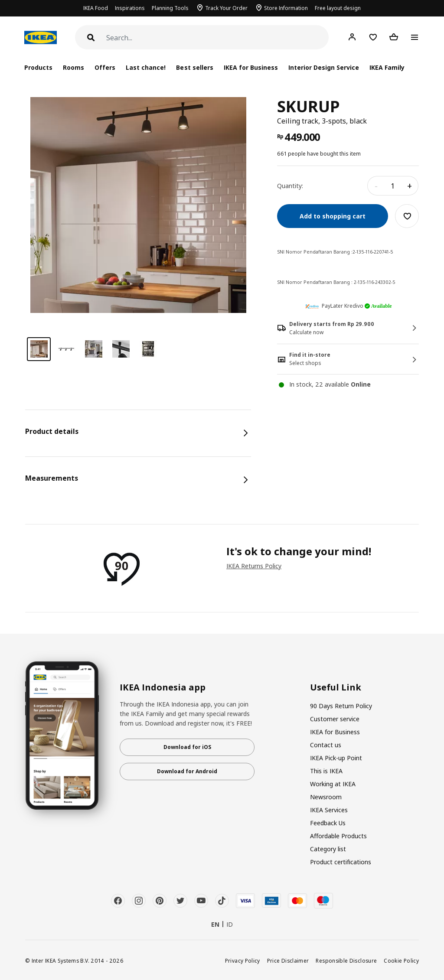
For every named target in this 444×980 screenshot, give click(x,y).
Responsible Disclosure (346, 960)
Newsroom (326, 797)
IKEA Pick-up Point (336, 758)
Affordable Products (338, 836)
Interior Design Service (324, 67)
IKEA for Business (251, 67)
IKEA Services (329, 810)
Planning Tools (170, 8)
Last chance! (146, 67)
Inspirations (130, 8)
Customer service (335, 719)
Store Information (286, 8)
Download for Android (187, 771)
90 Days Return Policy (341, 706)
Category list (328, 849)
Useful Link (336, 687)
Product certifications (341, 862)
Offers (105, 67)
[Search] (217, 38)
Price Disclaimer (288, 960)
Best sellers (194, 67)
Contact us (326, 745)
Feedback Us (328, 823)
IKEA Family (387, 67)
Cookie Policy (401, 960)
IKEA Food (96, 8)
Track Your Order (226, 8)
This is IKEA (326, 771)
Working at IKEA (333, 784)
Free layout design (338, 8)
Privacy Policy (243, 960)
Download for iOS (187, 747)
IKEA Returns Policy (254, 566)
